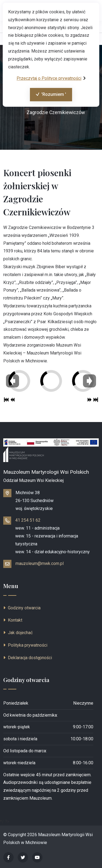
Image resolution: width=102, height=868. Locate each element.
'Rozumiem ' (48, 96)
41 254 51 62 (28, 520)
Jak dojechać (18, 633)
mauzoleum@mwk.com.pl (40, 563)
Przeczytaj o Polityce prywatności (51, 78)
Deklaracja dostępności (28, 658)
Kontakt (13, 620)
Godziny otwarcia (22, 608)
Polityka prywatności (25, 645)
